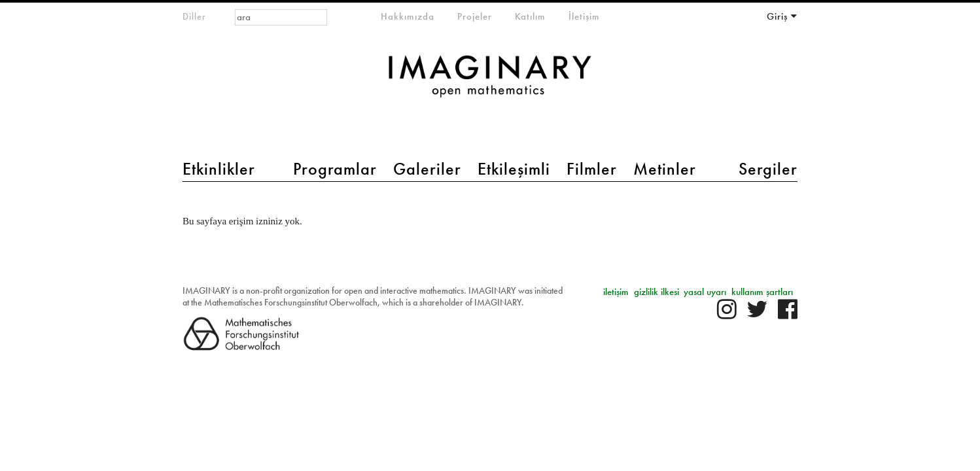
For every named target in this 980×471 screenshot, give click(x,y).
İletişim (584, 16)
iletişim (616, 292)
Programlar (335, 169)
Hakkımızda (408, 16)
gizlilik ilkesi (656, 292)
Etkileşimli (514, 169)
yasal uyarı (705, 292)
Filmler (592, 169)
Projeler (475, 16)
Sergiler (768, 169)
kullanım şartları (762, 292)
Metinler (665, 169)
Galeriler (427, 169)
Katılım (530, 16)
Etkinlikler (219, 169)
